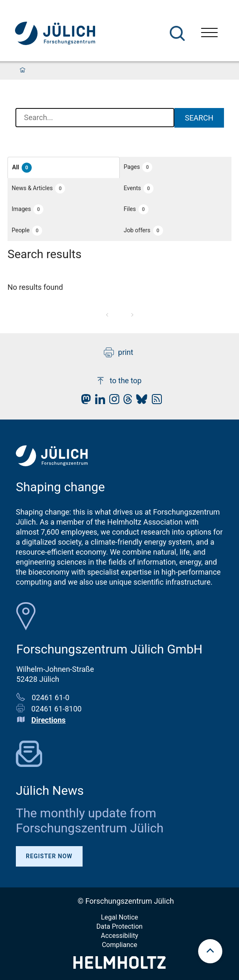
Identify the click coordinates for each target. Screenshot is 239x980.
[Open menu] (209, 34)
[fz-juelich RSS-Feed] (155, 401)
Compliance (119, 945)
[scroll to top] (210, 951)
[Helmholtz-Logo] (119, 966)
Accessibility (120, 936)
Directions (48, 720)
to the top (118, 381)
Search (199, 118)
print (118, 352)
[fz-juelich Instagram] (112, 401)
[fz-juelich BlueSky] (140, 401)
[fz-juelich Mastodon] (84, 401)
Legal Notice (119, 917)
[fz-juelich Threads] (126, 401)
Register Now (49, 856)
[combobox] (95, 118)
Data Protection (119, 926)
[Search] (177, 33)
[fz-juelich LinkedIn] (98, 401)
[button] (64, 167)
